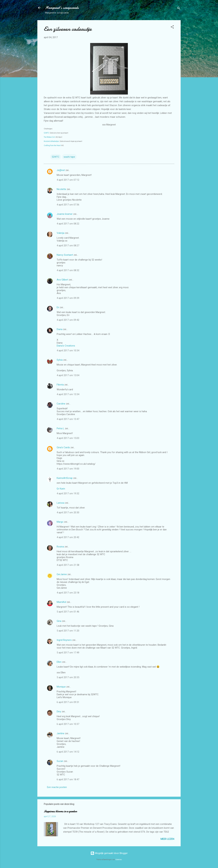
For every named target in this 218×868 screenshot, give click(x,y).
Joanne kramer (65, 214)
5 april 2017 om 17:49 (68, 653)
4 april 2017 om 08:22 (68, 224)
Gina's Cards (63, 447)
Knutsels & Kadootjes (51, 141)
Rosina (60, 547)
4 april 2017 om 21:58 (68, 565)
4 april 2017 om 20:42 (68, 537)
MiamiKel (61, 602)
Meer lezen (167, 839)
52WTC (46, 133)
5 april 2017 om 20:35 (68, 677)
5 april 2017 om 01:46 (68, 612)
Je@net (61, 170)
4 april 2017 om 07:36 (68, 205)
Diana (60, 329)
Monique (61, 687)
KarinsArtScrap (65, 478)
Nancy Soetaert (65, 255)
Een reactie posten (57, 787)
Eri (58, 307)
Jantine (61, 733)
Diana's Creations (66, 346)
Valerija (61, 233)
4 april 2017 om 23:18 (68, 593)
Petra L (60, 428)
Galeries (119, 860)
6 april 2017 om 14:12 (68, 752)
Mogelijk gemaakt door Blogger (109, 853)
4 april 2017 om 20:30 (68, 512)
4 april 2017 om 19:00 (68, 469)
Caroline (61, 404)
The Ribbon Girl (49, 137)
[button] (172, 27)
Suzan (60, 761)
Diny (59, 711)
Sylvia (60, 360)
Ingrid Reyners (64, 640)
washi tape (69, 157)
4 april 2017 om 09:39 (68, 298)
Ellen (59, 662)
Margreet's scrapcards (62, 8)
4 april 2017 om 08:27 (68, 246)
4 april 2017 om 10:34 (68, 351)
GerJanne (62, 574)
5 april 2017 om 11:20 (68, 631)
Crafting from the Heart (52, 145)
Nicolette (61, 189)
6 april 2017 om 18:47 (68, 779)
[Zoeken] (179, 9)
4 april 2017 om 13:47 (68, 419)
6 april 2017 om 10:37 (68, 724)
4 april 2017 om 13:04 (68, 375)
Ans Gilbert (63, 280)
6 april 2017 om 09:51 (68, 702)
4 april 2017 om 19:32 (68, 493)
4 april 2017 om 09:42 (68, 320)
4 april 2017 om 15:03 (68, 438)
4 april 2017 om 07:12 (68, 180)
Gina (59, 621)
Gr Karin (61, 489)
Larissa (61, 503)
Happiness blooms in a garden (60, 811)
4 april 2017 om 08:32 (68, 270)
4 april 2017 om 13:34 (68, 394)
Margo (60, 522)
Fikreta (60, 385)
